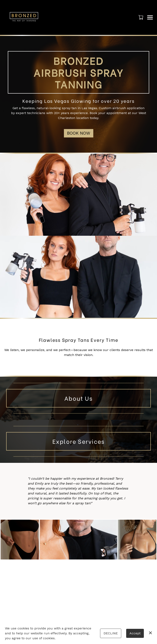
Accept (135, 633)
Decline (111, 633)
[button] (141, 17)
